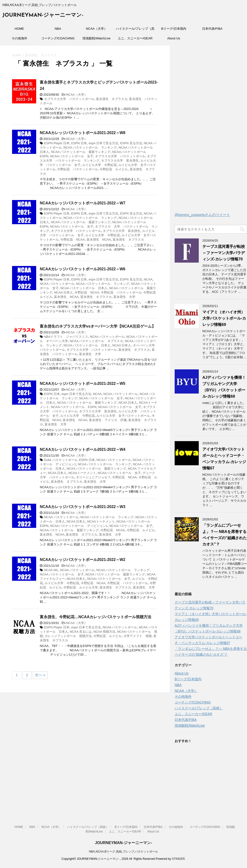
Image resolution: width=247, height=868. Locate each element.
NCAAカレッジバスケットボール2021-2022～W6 (83, 269)
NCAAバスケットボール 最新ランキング (69, 530)
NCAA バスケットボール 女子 (101, 398)
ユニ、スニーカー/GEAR (135, 38)
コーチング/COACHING (58, 38)
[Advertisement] (211, 130)
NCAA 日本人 (63, 292)
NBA (58, 29)
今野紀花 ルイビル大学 (81, 587)
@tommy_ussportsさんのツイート (202, 215)
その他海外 (19, 38)
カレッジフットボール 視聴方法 (68, 636)
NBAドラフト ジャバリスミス (66, 337)
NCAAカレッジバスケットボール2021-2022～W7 (83, 203)
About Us (174, 38)
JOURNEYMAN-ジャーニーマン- (43, 15)
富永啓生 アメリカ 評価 (108, 420)
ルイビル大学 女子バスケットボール (123, 416)
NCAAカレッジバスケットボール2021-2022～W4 (83, 449)
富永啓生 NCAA (99, 240)
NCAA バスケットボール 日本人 (84, 288)
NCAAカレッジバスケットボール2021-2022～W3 (83, 507)
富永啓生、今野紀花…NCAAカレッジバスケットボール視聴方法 (96, 617)
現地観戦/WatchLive (96, 38)
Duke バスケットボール (61, 460)
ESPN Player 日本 (57, 143)
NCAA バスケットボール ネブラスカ (96, 341)
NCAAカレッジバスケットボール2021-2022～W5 (83, 384)
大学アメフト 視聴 (138, 636)
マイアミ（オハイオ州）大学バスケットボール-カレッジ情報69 (224, 318)
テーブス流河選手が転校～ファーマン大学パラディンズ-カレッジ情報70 (224, 253)
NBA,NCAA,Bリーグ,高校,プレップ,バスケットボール (124, 852)
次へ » (40, 675)
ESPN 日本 (79, 143)
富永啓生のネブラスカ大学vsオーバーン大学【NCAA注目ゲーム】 (98, 326)
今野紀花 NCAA (72, 240)
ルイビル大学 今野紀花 (99, 165)
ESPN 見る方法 (131, 143)
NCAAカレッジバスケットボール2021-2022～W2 (83, 560)
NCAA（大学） (96, 29)
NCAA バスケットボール (57, 284)
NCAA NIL (51, 570)
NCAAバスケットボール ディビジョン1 (79, 526)
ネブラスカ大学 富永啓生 (120, 161)
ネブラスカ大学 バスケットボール (69, 99)
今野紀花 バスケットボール (78, 169)
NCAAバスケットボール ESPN (74, 407)
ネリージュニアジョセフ (93, 477)
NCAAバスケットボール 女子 (72, 156)
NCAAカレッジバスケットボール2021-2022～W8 (83, 133)
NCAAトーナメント (82, 473)
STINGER (178, 859)
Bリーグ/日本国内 (174, 29)
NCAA (148, 279)
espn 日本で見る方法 (104, 143)
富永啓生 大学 (124, 297)
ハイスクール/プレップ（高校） (135, 30)
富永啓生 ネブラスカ (112, 99)
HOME (19, 29)
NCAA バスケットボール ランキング (90, 147)
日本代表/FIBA (212, 29)
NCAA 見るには (81, 632)
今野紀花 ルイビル (114, 169)
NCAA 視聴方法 (104, 632)
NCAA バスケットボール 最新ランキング (81, 152)
